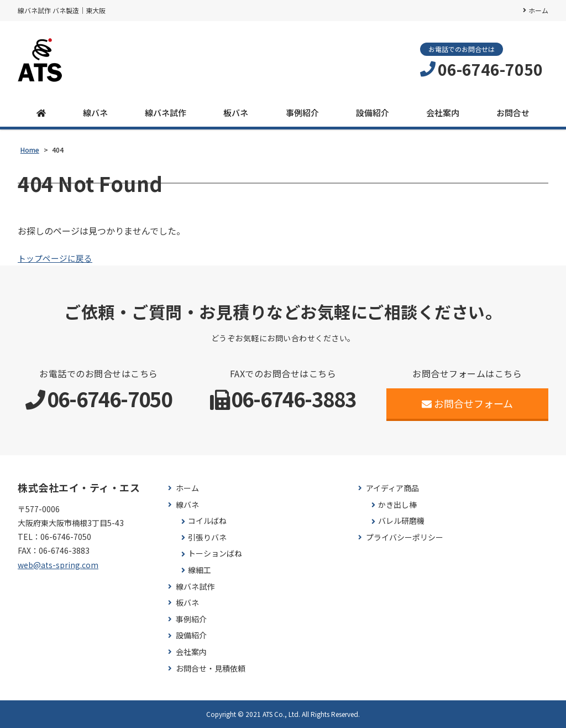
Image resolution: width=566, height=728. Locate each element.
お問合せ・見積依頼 (211, 669)
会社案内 (443, 113)
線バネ (95, 113)
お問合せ (513, 113)
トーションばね (215, 553)
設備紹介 (373, 113)
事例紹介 (302, 113)
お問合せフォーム (467, 403)
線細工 (200, 570)
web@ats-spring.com (58, 565)
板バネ (236, 113)
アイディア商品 (392, 488)
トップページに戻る (57, 258)
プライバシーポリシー (405, 537)
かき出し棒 (397, 505)
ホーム (538, 10)
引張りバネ (207, 537)
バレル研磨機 (401, 521)
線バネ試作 (166, 113)
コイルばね (207, 521)
